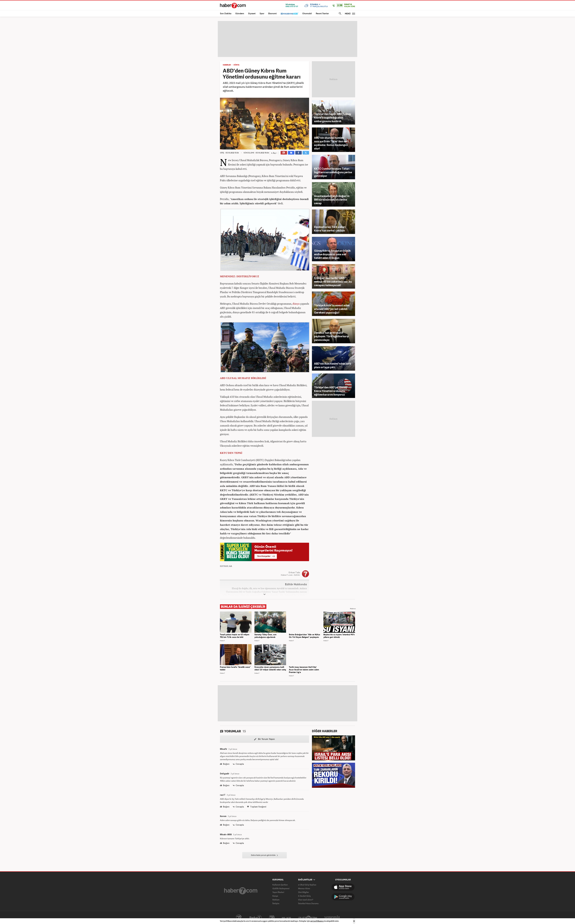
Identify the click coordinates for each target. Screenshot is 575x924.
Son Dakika (226, 14)
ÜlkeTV (286, 918)
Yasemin (332, 918)
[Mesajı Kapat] (354, 921)
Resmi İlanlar (322, 14)
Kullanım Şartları (280, 885)
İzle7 (308, 918)
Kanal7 (239, 918)
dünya (296, 304)
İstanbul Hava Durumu (308, 903)
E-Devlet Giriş (304, 896)
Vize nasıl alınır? (306, 900)
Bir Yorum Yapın (264, 739)
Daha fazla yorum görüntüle (264, 855)
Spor (262, 14)
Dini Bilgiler (304, 892)
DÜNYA (236, 65)
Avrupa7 (272, 918)
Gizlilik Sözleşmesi (281, 888)
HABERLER (227, 65)
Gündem (240, 14)
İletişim (276, 903)
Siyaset (252, 14)
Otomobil (307, 14)
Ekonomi (272, 14)
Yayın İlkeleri (278, 892)
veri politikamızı (317, 921)
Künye (275, 896)
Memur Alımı (304, 888)
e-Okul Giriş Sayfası (307, 885)
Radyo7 (256, 918)
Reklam (276, 900)
